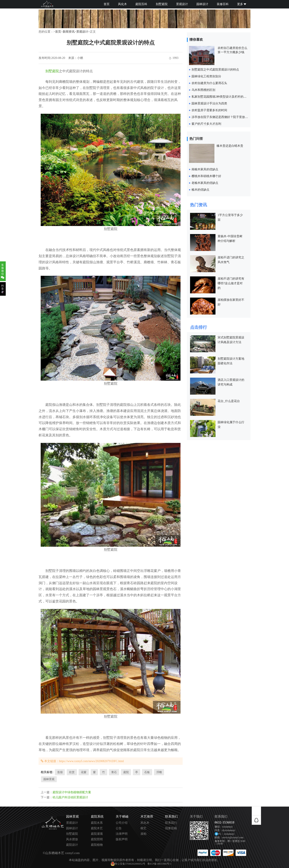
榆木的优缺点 (200, 190)
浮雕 (159, 772)
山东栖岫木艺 (55, 853)
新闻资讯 (69, 32)
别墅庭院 (162, 4)
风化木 (122, 4)
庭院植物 (97, 845)
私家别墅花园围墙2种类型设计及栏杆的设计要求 (223, 97)
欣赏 (72, 772)
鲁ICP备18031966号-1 (159, 864)
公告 (119, 828)
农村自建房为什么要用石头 (209, 83)
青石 (114, 772)
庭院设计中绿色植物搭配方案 (72, 792)
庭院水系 (97, 823)
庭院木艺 (97, 828)
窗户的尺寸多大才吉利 (206, 124)
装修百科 (223, 4)
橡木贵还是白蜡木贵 (230, 146)
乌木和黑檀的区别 (203, 90)
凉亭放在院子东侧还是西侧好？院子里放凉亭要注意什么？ (230, 117)
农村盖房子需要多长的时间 (209, 110)
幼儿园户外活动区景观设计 (70, 797)
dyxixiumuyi (229, 830)
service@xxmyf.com (233, 837)
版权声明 (122, 839)
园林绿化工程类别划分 (206, 76)
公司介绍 (122, 823)
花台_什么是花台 (229, 401)
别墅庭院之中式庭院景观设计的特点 (215, 70)
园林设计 (202, 4)
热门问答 (196, 139)
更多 (242, 4)
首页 (107, 4)
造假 (60, 772)
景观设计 (182, 4)
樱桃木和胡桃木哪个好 (206, 176)
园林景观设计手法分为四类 (209, 103)
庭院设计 (72, 845)
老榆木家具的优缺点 (205, 183)
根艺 (143, 828)
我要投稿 (171, 828)
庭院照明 (97, 839)
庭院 (126, 772)
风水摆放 (72, 839)
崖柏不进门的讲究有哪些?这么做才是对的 (231, 283)
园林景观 (49, 779)
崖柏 (143, 834)
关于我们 (196, 817)
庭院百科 (141, 4)
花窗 (84, 772)
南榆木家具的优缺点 (205, 169)
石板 (147, 772)
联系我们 (171, 823)
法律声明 (122, 834)
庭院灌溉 (97, 834)
